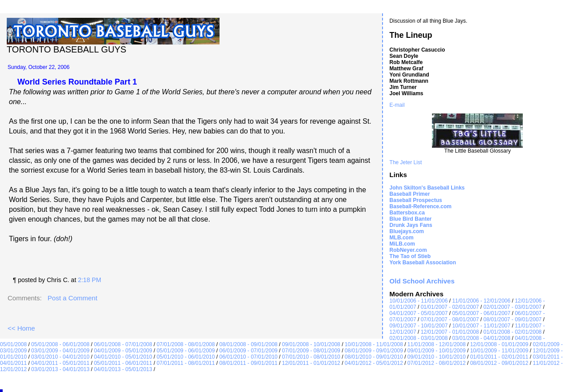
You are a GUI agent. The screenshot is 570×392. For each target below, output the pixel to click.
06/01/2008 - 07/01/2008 (123, 344)
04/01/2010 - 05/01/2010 (123, 357)
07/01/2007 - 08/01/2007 (450, 319)
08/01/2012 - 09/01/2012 (499, 363)
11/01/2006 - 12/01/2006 (481, 301)
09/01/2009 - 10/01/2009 (437, 351)
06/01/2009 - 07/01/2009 (248, 351)
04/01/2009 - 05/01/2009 (123, 351)
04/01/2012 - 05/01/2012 (374, 363)
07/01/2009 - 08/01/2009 (311, 351)
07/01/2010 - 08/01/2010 (311, 357)
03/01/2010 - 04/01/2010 (60, 357)
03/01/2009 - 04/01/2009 (60, 351)
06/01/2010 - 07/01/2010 (248, 357)
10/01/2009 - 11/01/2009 (499, 351)
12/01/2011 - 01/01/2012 (311, 363)
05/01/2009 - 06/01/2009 (186, 351)
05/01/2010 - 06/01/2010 (186, 357)
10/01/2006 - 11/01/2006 (419, 301)
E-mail (397, 105)
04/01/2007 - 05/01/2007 (419, 313)
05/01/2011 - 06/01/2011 (123, 363)
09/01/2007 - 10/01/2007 (419, 326)
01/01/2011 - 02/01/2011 (499, 357)
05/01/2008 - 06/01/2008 (60, 344)
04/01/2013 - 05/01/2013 (123, 369)
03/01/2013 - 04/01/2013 (60, 369)
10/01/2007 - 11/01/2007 (481, 326)
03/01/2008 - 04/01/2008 (481, 338)
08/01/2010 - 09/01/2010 (374, 357)
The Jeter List (406, 162)
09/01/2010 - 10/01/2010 (437, 357)
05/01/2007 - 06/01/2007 (481, 313)
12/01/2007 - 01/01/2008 (450, 332)
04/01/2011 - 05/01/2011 (60, 363)
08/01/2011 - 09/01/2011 (248, 363)
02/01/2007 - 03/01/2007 (512, 307)
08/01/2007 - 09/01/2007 (512, 319)
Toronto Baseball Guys (67, 49)
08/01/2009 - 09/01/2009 (374, 351)
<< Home (21, 328)
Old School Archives (422, 281)
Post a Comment (73, 298)
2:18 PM (90, 280)
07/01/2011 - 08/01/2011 (186, 363)
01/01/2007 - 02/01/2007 (450, 307)
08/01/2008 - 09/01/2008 (248, 344)
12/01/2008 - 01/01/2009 (499, 344)
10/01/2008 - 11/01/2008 (374, 344)
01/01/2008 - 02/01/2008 (512, 332)
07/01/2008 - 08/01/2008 (186, 344)
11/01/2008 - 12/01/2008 (437, 344)
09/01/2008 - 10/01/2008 (311, 344)
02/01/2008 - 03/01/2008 (419, 338)
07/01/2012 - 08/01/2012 (437, 363)
